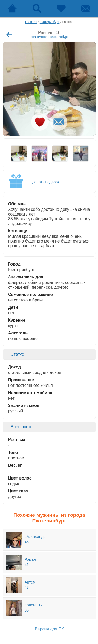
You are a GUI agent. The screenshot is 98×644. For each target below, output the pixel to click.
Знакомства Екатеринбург (49, 37)
